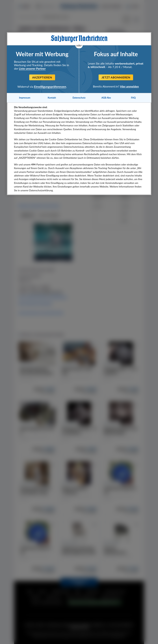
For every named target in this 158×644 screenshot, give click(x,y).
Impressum (25, 98)
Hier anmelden (129, 86)
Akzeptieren (42, 77)
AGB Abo (106, 98)
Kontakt (52, 98)
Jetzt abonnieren (116, 77)
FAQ (133, 98)
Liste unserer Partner (32, 68)
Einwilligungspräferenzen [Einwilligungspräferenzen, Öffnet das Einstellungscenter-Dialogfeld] (50, 87)
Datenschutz (79, 98)
